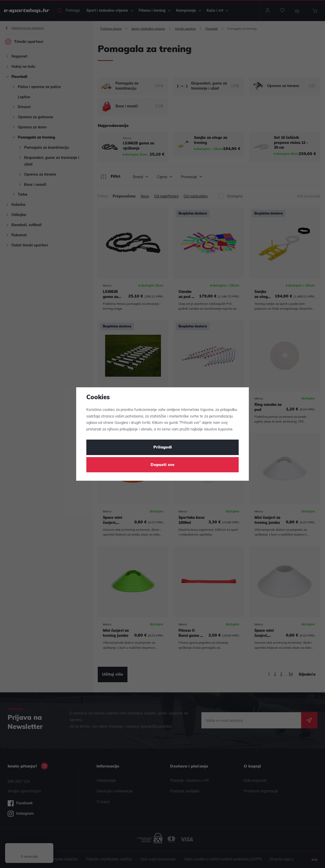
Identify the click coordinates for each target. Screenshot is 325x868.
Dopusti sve (162, 465)
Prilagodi (163, 447)
